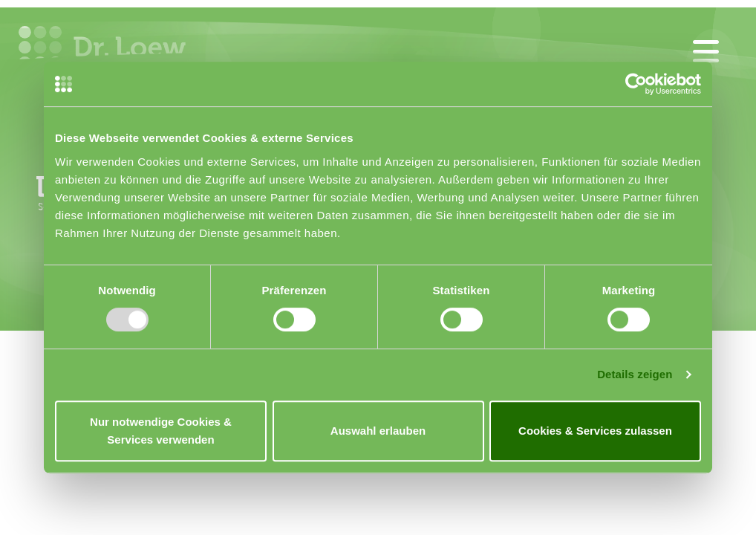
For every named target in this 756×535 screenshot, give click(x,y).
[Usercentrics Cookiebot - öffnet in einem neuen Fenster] (636, 84)
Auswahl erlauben (378, 431)
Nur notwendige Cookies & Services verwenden (161, 431)
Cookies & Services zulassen (595, 431)
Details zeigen (635, 374)
